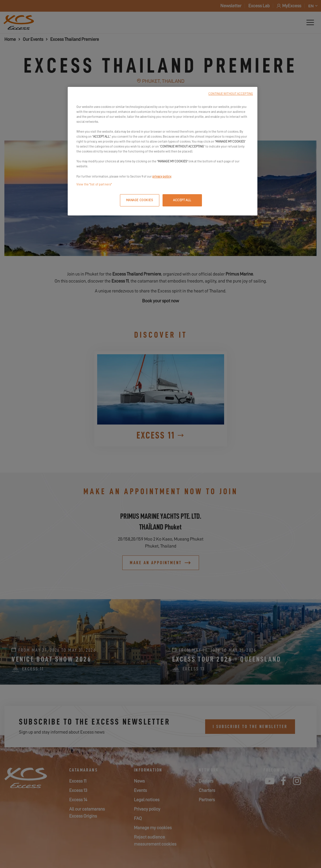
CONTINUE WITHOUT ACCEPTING (231, 94)
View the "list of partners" (94, 184)
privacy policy (162, 177)
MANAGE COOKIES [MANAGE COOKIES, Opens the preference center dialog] (140, 200)
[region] (163, 151)
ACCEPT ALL (182, 200)
